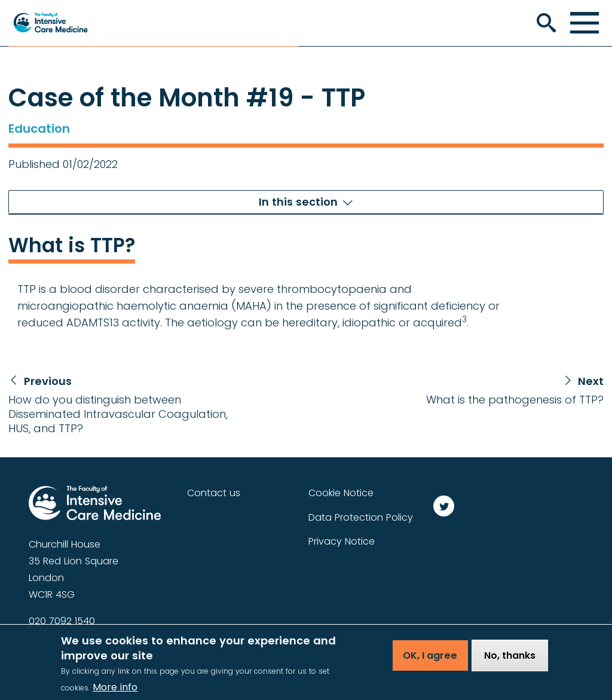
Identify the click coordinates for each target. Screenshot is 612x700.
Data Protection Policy (361, 517)
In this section (298, 202)
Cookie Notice (341, 493)
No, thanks (510, 659)
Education (39, 129)
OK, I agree (430, 659)
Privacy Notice (342, 541)
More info (115, 691)
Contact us (214, 493)
